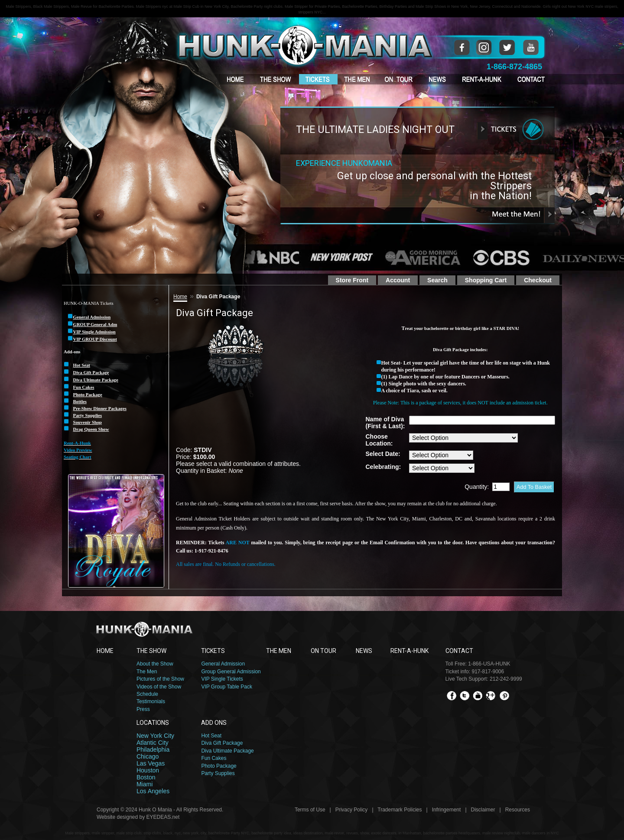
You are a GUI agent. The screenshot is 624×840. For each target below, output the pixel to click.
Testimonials (151, 701)
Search (437, 280)
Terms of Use (310, 810)
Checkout (538, 280)
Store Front (352, 280)
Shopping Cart (486, 280)
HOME (105, 651)
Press (143, 709)
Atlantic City (153, 743)
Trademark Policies (400, 810)
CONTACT (459, 651)
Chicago (148, 756)
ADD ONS (214, 723)
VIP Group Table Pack (227, 687)
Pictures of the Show (160, 679)
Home (180, 297)
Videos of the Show (159, 687)
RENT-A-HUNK (409, 651)
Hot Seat (211, 736)
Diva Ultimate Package (227, 751)
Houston (148, 770)
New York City (155, 736)
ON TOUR (323, 651)
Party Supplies (218, 773)
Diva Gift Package (222, 743)
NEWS (364, 651)
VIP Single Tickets (222, 679)
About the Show (155, 664)
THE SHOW (151, 651)
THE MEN (279, 651)
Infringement (447, 810)
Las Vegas (151, 763)
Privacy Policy (352, 810)
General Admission (223, 664)
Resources (518, 810)
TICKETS (213, 651)
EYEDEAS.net (163, 817)
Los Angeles (153, 791)
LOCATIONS (153, 723)
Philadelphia (153, 750)
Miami (145, 784)
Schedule (147, 694)
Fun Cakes (214, 758)
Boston (146, 777)
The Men (147, 672)
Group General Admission (231, 672)
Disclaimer (483, 810)
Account (398, 280)
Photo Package (219, 766)
